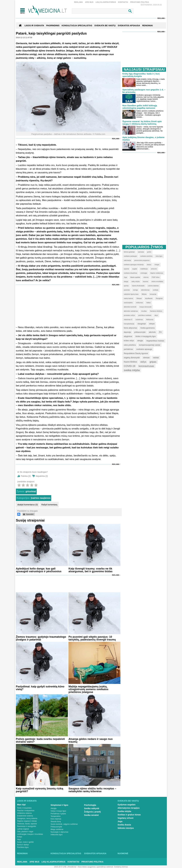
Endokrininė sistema (25, 816)
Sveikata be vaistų (128, 801)
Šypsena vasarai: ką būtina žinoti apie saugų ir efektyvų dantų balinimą (142, 123)
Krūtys (20, 837)
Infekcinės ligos (57, 835)
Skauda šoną (56, 822)
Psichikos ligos (23, 847)
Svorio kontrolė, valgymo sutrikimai (64, 824)
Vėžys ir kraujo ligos (58, 811)
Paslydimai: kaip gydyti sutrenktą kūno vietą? (40, 688)
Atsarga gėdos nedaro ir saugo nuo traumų (90, 740)
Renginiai (22, 853)
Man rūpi (21, 805)
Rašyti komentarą (49, 505)
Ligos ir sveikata (34, 26)
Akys (19, 839)
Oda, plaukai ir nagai (25, 832)
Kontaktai (123, 2)
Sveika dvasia (124, 825)
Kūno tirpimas (56, 819)
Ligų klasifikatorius (106, 2)
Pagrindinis (53, 26)
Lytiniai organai (23, 829)
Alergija (54, 808)
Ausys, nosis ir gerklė (25, 842)
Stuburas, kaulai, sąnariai (27, 824)
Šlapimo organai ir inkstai (27, 821)
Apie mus (89, 2)
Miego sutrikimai (57, 829)
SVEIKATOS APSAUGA (129, 26)
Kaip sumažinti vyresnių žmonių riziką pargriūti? (40, 790)
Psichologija (90, 805)
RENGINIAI (147, 26)
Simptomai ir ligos (59, 805)
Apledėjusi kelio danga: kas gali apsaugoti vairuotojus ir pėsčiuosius (39, 570)
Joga (120, 821)
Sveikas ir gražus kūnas (129, 815)
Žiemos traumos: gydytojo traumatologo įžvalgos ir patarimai (41, 638)
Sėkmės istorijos (126, 828)
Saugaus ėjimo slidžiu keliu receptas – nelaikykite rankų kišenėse (92, 790)
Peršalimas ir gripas (58, 814)
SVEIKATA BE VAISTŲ (105, 26)
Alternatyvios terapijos (129, 808)
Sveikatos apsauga (95, 853)
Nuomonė (123, 853)
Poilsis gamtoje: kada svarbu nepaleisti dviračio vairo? (40, 740)
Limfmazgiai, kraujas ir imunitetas (30, 834)
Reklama (78, 2)
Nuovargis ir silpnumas (59, 832)
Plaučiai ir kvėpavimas (26, 811)
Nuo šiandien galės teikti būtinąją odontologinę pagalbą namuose (140, 107)
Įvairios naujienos (41, 498)
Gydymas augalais (127, 805)
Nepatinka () (42, 476)
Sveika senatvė (91, 815)
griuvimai (31, 491)
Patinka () (26, 476)
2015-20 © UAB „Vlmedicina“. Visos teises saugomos (75, 867)
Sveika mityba (124, 811)
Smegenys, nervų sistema (27, 818)
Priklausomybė (56, 827)
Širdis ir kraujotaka (24, 808)
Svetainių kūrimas (121, 867)
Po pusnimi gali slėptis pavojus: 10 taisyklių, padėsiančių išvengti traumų (92, 638)
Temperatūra (56, 816)
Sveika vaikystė (92, 808)
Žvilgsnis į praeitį (92, 812)
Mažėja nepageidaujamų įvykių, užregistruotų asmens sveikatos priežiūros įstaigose (88, 689)
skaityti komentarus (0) (28, 505)
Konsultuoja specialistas (66, 853)
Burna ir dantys (23, 845)
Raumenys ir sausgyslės (27, 826)
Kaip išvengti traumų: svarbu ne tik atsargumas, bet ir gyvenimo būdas (90, 570)
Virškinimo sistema (24, 813)
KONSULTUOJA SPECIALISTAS (77, 26)
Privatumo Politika (140, 2)
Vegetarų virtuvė (126, 818)
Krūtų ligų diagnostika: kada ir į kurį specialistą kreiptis (141, 75)
